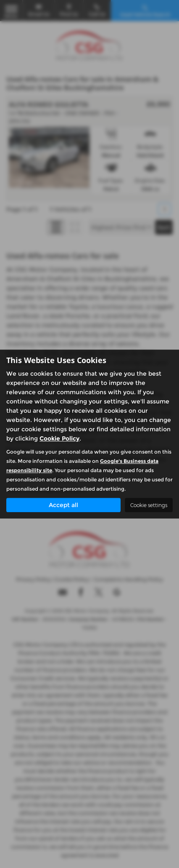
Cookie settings (149, 505)
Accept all (63, 505)
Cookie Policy (59, 438)
